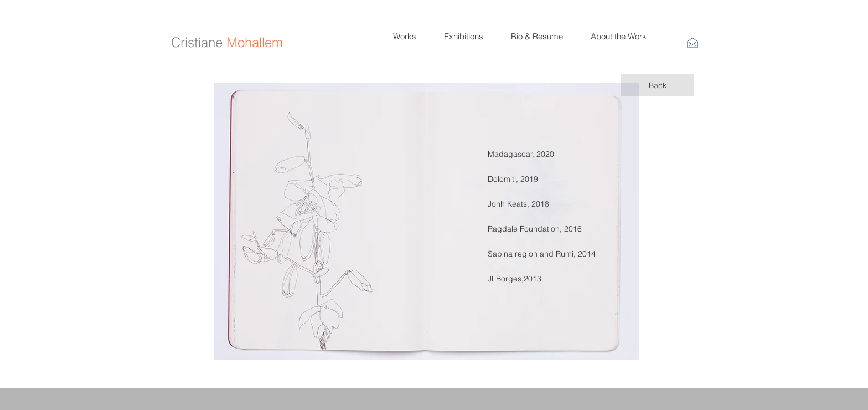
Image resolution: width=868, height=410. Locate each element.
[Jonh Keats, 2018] (527, 204)
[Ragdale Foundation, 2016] (535, 229)
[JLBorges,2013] (527, 279)
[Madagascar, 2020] (527, 154)
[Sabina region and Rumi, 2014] (542, 254)
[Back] (657, 85)
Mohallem (255, 42)
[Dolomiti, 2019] (513, 179)
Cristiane (197, 42)
